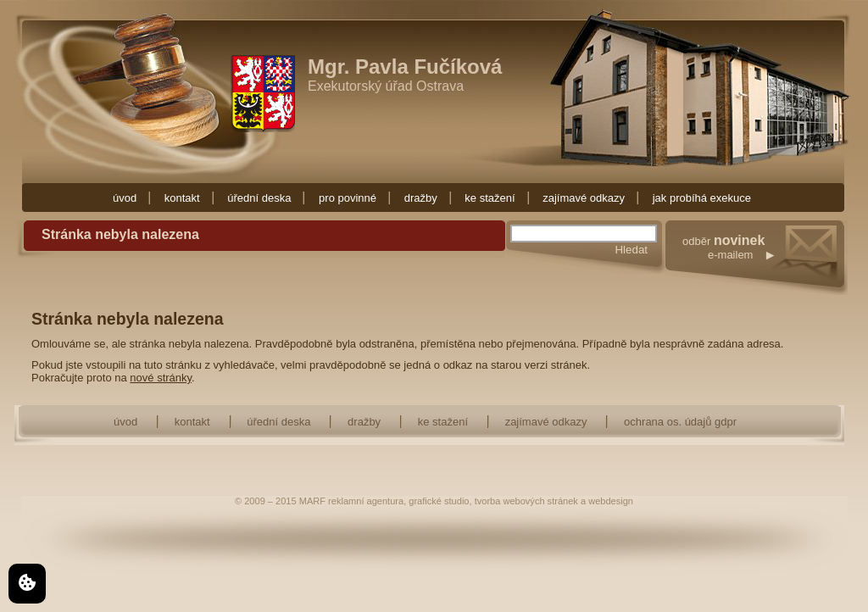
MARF (312, 501)
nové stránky (161, 378)
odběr (765, 265)
